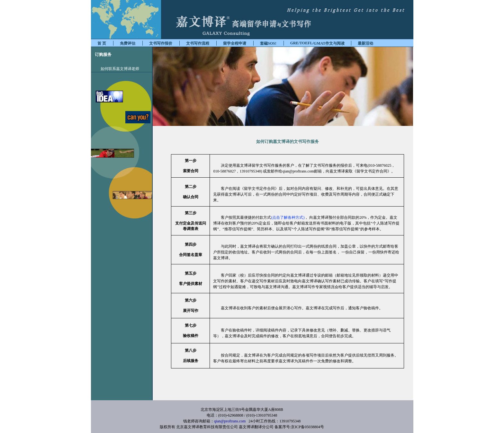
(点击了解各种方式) (288, 217)
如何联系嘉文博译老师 (120, 69)
